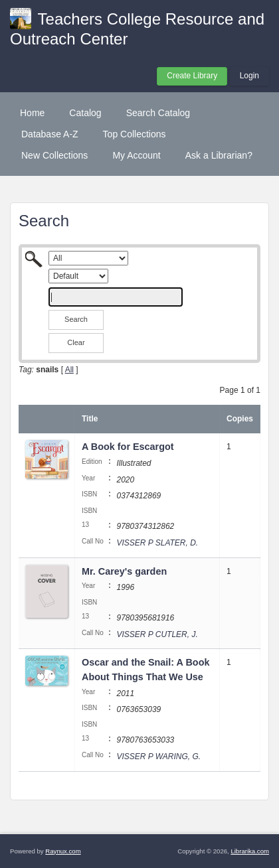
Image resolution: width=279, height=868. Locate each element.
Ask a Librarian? (219, 155)
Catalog (85, 113)
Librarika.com (250, 851)
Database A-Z (50, 134)
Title (90, 419)
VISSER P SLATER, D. (157, 543)
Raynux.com (63, 851)
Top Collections (135, 134)
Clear (76, 342)
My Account (136, 155)
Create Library (192, 76)
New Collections (54, 155)
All (69, 370)
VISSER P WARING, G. (158, 757)
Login (249, 76)
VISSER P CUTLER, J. (157, 634)
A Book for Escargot (128, 447)
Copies (240, 419)
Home (32, 113)
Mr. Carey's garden (124, 571)
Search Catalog (158, 113)
